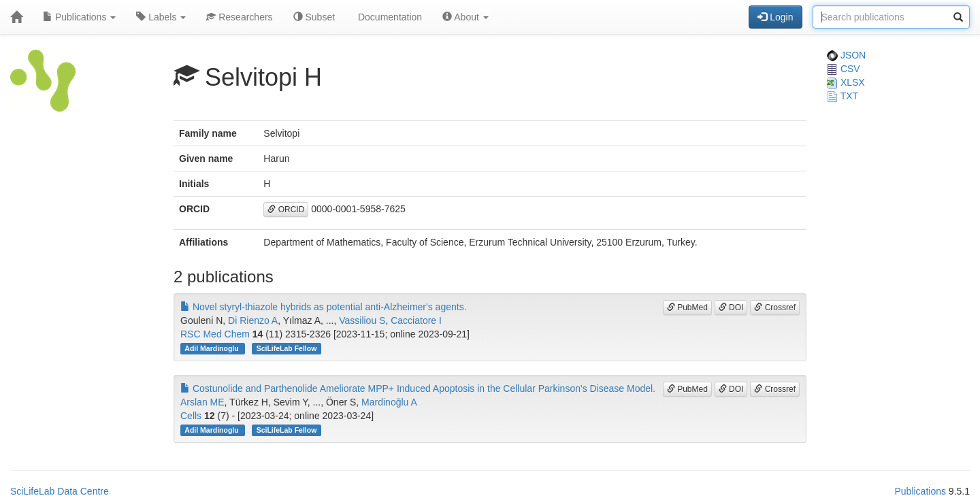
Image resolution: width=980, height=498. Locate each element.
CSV (844, 69)
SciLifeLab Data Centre (60, 491)
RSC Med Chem (215, 334)
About (465, 17)
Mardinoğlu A (389, 402)
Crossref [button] (775, 308)
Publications (79, 17)
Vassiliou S (362, 320)
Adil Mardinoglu (212, 348)
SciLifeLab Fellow (287, 348)
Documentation (389, 17)
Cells (191, 416)
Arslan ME (202, 402)
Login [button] (775, 17)
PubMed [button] (687, 308)
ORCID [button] (286, 210)
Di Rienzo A (253, 320)
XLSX (846, 82)
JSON (846, 55)
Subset (314, 17)
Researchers (239, 17)
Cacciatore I (416, 320)
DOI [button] (731, 308)
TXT (843, 96)
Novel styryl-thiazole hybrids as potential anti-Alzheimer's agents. (324, 307)
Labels (161, 17)
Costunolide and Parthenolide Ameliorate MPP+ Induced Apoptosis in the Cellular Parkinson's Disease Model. (418, 388)
